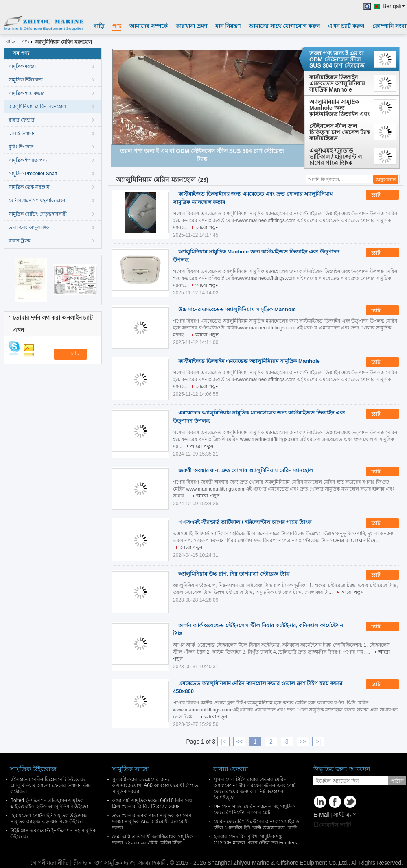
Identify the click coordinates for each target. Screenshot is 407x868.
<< (239, 742)
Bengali (394, 6)
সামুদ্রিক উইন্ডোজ (26, 80)
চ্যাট (381, 195)
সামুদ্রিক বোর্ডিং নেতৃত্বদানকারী (38, 214)
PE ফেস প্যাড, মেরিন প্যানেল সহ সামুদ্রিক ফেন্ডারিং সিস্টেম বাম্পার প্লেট (254, 810)
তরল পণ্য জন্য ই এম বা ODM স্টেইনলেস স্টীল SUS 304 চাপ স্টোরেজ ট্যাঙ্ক (337, 59)
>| (319, 742)
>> (302, 742)
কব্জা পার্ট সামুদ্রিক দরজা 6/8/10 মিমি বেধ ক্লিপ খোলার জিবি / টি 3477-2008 (152, 804)
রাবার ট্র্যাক (19, 241)
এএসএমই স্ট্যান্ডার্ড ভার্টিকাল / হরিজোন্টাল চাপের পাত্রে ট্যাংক (336, 157)
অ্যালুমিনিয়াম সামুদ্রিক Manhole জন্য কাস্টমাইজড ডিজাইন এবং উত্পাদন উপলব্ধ (339, 108)
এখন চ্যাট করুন (346, 26)
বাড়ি (99, 26)
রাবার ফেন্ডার (22, 120)
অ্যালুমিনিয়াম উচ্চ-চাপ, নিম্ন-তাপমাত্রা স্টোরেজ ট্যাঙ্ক (234, 574)
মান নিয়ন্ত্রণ (228, 26)
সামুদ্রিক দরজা (22, 66)
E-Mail (322, 815)
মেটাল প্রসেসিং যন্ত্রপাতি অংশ (37, 201)
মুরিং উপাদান (21, 147)
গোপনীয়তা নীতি (49, 863)
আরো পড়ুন (207, 227)
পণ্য (117, 26)
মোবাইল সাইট (332, 825)
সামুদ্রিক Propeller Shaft (33, 174)
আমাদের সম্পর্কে (149, 26)
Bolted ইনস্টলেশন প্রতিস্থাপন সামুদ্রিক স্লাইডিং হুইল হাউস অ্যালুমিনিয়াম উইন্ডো (49, 804)
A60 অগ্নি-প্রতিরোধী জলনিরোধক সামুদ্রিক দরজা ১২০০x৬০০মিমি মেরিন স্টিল (152, 840)
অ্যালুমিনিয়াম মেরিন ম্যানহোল (37, 107)
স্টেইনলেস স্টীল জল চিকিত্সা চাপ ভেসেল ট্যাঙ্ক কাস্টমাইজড (340, 132)
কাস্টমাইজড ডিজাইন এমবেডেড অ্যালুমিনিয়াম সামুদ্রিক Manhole (337, 83)
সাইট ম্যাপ (345, 815)
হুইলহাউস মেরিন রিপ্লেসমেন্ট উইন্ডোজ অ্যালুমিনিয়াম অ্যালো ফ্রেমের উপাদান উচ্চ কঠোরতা (50, 785)
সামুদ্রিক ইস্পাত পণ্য (28, 160)
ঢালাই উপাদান (22, 133)
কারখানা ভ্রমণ (191, 26)
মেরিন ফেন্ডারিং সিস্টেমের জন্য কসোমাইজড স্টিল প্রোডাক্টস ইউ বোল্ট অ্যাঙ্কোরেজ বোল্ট (257, 825)
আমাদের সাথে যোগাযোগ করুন (284, 26)
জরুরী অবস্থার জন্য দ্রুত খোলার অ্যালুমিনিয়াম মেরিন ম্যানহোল (246, 470)
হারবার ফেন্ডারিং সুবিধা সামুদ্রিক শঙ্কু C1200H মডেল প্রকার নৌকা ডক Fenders (255, 840)
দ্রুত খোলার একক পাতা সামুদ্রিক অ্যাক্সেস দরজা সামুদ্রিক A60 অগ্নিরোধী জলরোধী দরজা (152, 822)
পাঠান (397, 781)
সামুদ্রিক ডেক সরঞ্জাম (29, 187)
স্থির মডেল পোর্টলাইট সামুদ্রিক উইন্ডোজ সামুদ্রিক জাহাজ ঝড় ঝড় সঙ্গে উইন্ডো (49, 819)
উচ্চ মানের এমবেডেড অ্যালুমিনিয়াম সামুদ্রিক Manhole (237, 309)
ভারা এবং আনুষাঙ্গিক (29, 227)
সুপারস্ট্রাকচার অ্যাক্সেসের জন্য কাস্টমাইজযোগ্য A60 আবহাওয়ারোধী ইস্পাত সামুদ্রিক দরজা (155, 785)
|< (223, 742)
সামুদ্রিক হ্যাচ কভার (27, 93)
